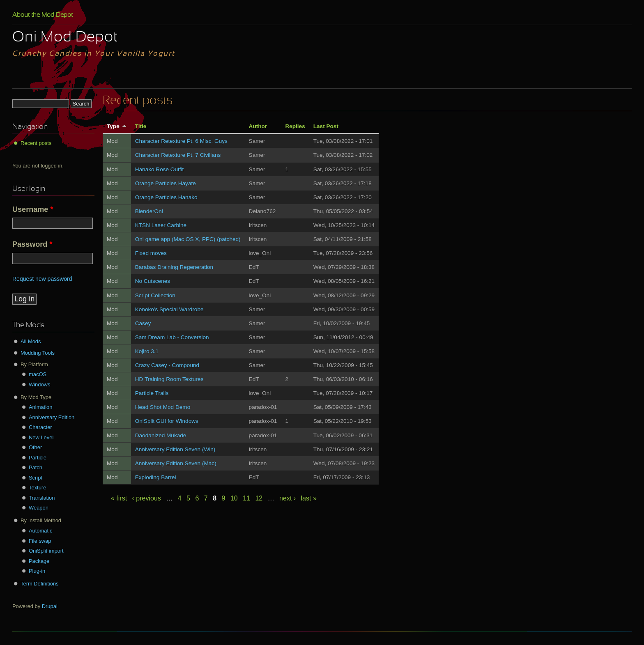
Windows (39, 384)
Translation (42, 498)
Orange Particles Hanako (166, 197)
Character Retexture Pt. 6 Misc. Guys (181, 141)
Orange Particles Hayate (166, 183)
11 (246, 498)
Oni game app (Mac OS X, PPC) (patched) (188, 239)
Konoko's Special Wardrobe (169, 309)
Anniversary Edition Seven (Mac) (176, 463)
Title (141, 126)
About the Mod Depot (43, 15)
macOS (38, 374)
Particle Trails (152, 393)
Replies (295, 126)
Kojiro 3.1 (147, 351)
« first (119, 498)
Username (33, 209)
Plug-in (37, 571)
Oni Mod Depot (65, 38)
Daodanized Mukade (161, 435)
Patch (36, 467)
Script (36, 478)
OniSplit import (46, 551)
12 (259, 498)
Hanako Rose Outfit (160, 169)
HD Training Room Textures (169, 379)
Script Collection (155, 295)
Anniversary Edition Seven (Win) (175, 449)
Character (40, 427)
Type (117, 126)
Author (258, 126)
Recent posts (36, 143)
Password (32, 244)
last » (309, 498)
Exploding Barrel (156, 477)
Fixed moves (151, 253)
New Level (41, 437)
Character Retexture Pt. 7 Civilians (178, 155)
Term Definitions (40, 584)
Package (39, 561)
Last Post (326, 126)
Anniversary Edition (52, 417)
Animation (40, 407)
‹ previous (147, 498)
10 (234, 498)
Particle (38, 458)
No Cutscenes (153, 281)
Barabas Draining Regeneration (174, 267)
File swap (40, 541)
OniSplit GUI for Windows (167, 421)
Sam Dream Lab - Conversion (172, 337)
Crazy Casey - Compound (167, 365)
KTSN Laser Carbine (161, 225)
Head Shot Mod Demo (163, 407)
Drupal (50, 606)
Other (35, 447)
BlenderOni (149, 211)
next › (287, 498)
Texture (37, 488)
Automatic (40, 531)
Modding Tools (38, 353)
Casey (143, 323)
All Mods (31, 341)
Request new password (42, 279)
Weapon (39, 508)
